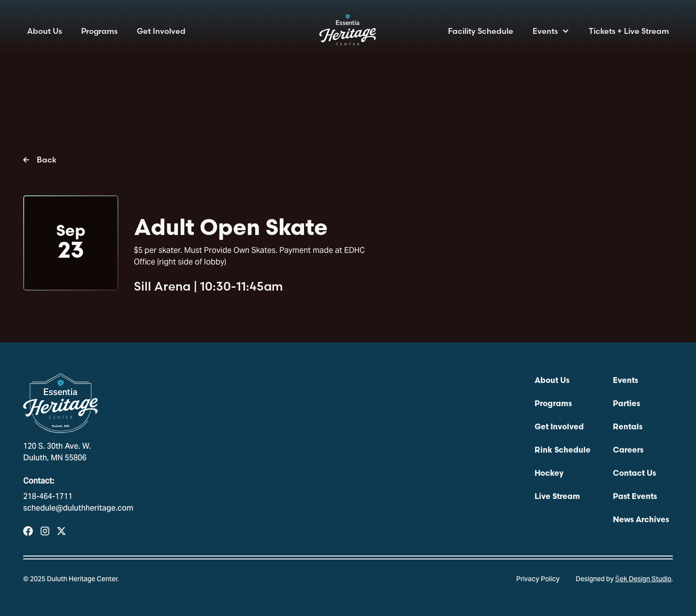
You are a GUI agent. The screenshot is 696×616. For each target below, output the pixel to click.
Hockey (549, 474)
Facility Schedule (481, 31)
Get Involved (161, 31)
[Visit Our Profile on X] (61, 531)
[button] (551, 31)
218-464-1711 (48, 497)
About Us (44, 31)
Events (545, 31)
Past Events (635, 497)
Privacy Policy (538, 580)
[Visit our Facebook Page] (28, 531)
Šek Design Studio (643, 580)
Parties (626, 404)
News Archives (641, 520)
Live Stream (557, 497)
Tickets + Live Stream (629, 31)
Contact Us (634, 474)
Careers (628, 451)
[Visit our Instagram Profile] (45, 531)
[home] (348, 33)
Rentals (628, 427)
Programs (99, 31)
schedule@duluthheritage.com (78, 509)
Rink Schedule (563, 451)
